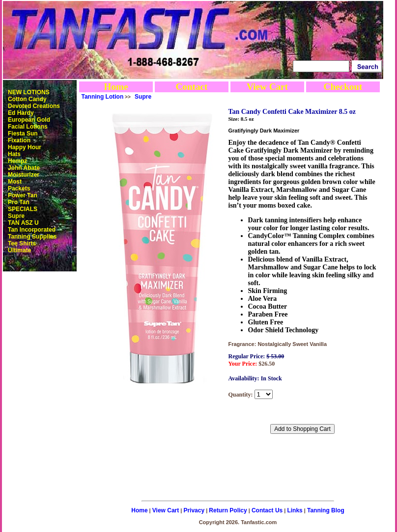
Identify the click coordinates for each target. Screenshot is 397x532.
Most (15, 182)
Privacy (194, 510)
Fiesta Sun (23, 133)
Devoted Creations (34, 106)
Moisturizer (24, 175)
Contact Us (267, 510)
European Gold (29, 120)
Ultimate (19, 250)
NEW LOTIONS (29, 92)
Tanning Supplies (32, 237)
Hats (14, 154)
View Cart (267, 87)
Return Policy (228, 510)
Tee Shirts (22, 243)
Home (116, 87)
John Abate (24, 168)
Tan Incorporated (32, 230)
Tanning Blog (326, 510)
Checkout (343, 87)
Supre (16, 216)
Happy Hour (25, 147)
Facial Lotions (28, 127)
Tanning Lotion (103, 97)
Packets (19, 188)
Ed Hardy (21, 113)
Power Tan (23, 195)
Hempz (17, 161)
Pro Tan (19, 202)
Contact (191, 87)
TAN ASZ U (23, 223)
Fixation (19, 140)
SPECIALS (23, 209)
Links (295, 510)
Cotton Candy (27, 99)
